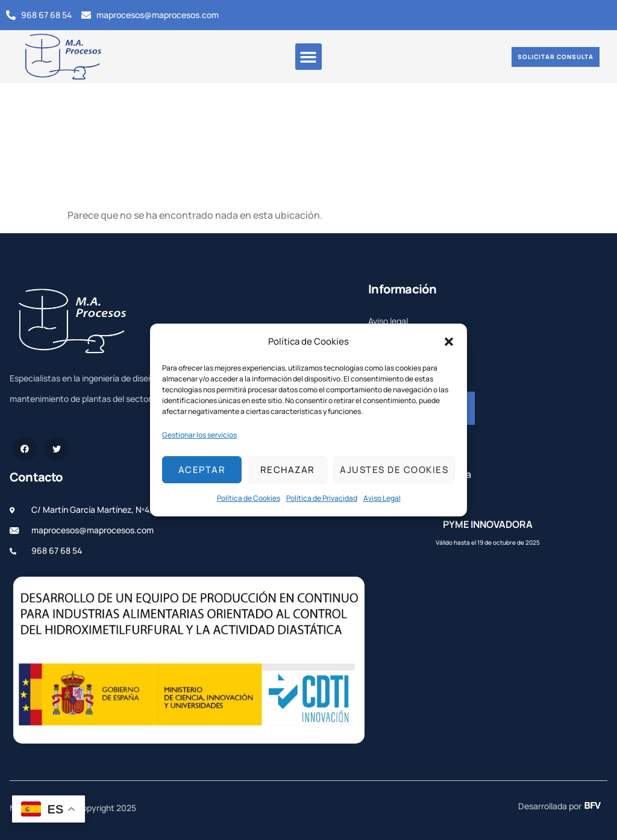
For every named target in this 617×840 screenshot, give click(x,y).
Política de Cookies (249, 498)
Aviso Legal (382, 498)
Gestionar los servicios (199, 435)
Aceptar (202, 470)
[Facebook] (25, 449)
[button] (449, 342)
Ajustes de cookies (394, 470)
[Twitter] (57, 449)
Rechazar (288, 470)
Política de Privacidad (322, 498)
